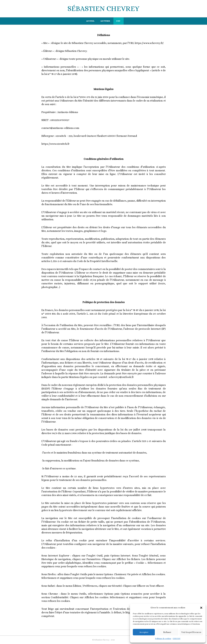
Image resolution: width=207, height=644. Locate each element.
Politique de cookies (163, 639)
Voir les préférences (191, 632)
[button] (201, 608)
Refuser (167, 632)
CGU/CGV (177, 639)
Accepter (144, 632)
